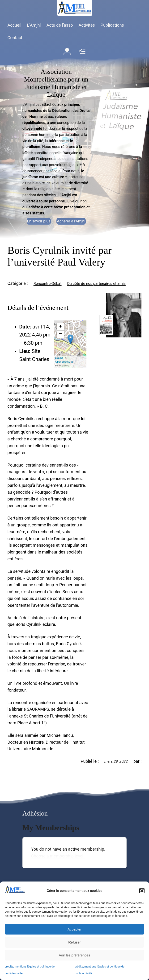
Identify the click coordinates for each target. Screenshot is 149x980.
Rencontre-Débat (48, 284)
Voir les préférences (74, 955)
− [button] (60, 334)
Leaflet (59, 358)
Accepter (74, 929)
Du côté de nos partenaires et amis (96, 284)
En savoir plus (39, 221)
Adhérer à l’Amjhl (71, 221)
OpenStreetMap (64, 362)
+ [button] (60, 327)
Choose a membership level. (58, 856)
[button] (142, 891)
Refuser (74, 942)
